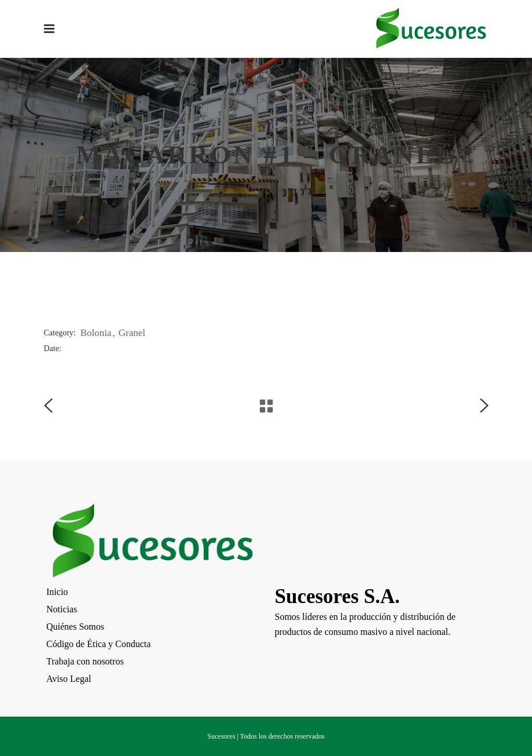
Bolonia (96, 333)
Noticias (62, 609)
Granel (132, 333)
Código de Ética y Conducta (98, 644)
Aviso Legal (69, 679)
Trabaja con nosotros (85, 661)
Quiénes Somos (75, 627)
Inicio (57, 592)
